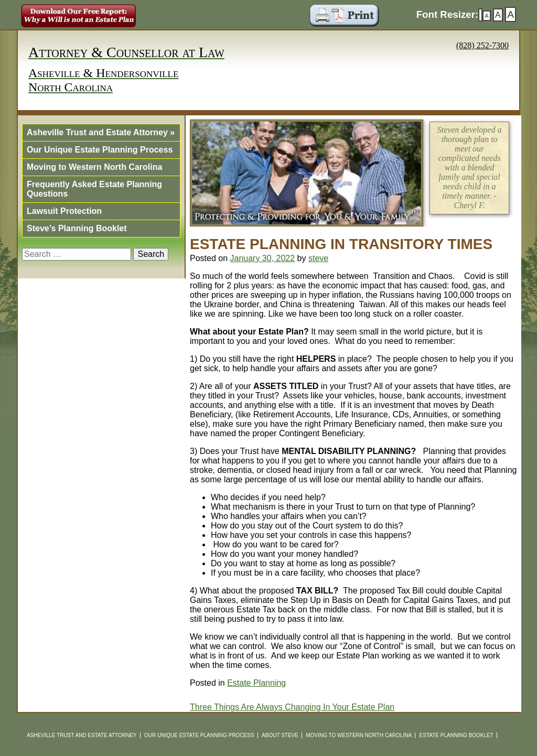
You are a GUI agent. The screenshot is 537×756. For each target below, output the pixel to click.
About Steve (280, 735)
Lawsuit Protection (64, 211)
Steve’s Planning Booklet (77, 228)
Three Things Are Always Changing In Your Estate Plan (292, 707)
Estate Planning (256, 683)
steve (318, 258)
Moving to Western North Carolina (94, 167)
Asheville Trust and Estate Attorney (101, 132)
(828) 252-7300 (482, 45)
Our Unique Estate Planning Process (100, 150)
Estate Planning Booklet (457, 735)
